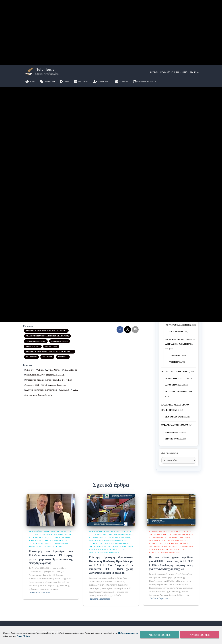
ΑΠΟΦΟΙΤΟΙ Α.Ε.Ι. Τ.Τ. (60, 606)
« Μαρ (164, 448)
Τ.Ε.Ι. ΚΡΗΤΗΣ (31, 622)
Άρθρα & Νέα (81, 338)
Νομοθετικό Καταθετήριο (145, 338)
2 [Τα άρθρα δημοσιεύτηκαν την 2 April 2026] (179, 413)
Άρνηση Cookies (200, 635)
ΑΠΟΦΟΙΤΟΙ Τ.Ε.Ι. (33, 612)
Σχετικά (64, 338)
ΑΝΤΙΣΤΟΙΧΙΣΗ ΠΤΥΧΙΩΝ (36, 606)
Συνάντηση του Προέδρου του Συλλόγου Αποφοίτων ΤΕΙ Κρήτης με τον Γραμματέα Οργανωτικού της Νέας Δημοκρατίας (179, 469)
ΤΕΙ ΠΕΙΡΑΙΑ (63, 622)
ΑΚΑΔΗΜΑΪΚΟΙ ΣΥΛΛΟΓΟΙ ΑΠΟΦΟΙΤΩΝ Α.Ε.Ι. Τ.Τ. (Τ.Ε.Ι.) (47, 601)
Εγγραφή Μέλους (102, 338)
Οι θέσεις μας (47, 338)
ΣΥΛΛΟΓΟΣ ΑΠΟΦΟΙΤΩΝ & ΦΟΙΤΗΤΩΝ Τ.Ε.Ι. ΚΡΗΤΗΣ (46, 596)
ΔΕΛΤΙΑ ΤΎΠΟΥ (51, 612)
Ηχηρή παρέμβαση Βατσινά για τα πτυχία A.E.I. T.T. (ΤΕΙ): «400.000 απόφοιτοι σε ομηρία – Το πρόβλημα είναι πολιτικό (178, 533)
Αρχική (30, 338)
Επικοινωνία (122, 338)
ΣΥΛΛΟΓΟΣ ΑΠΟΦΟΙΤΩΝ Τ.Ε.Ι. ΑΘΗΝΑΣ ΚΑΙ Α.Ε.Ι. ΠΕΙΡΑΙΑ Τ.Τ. (49, 617)
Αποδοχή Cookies (160, 635)
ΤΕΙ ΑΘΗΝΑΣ (47, 622)
